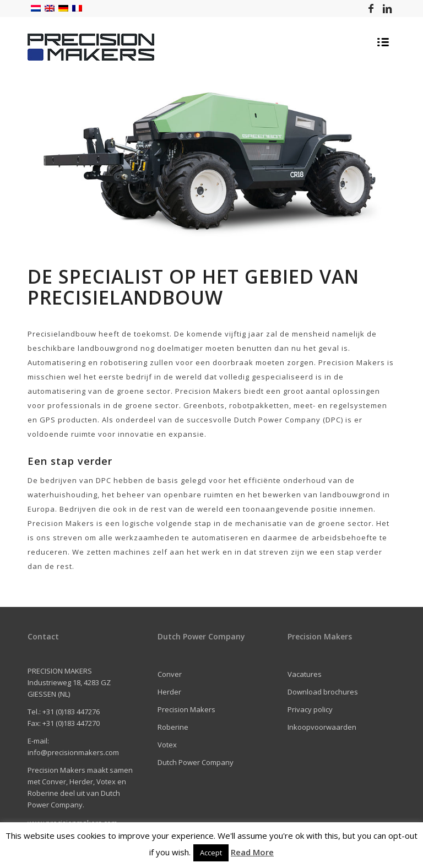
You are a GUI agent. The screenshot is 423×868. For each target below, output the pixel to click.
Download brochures (323, 692)
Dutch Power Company (196, 762)
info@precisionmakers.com (73, 752)
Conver (170, 674)
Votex (167, 745)
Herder (169, 692)
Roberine (173, 727)
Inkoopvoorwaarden (322, 727)
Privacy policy (310, 709)
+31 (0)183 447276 (71, 712)
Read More (252, 852)
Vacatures (305, 674)
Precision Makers (186, 709)
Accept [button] (211, 853)
